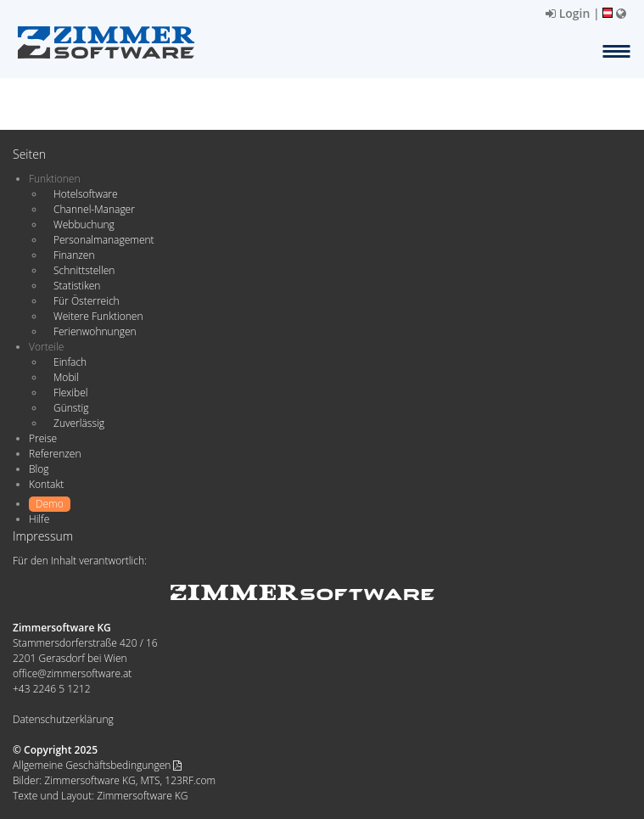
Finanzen (74, 255)
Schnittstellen (84, 270)
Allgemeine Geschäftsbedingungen (97, 765)
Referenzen (55, 454)
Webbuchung (84, 224)
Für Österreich (87, 301)
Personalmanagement (104, 240)
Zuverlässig (79, 423)
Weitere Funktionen (98, 316)
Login (568, 13)
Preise (43, 438)
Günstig (71, 408)
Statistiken (77, 286)
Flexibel (70, 393)
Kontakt (46, 484)
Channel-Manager (94, 209)
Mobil (66, 377)
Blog (39, 469)
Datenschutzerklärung (63, 719)
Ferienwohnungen (95, 331)
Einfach (70, 362)
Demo (50, 504)
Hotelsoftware (86, 194)
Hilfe (39, 519)
